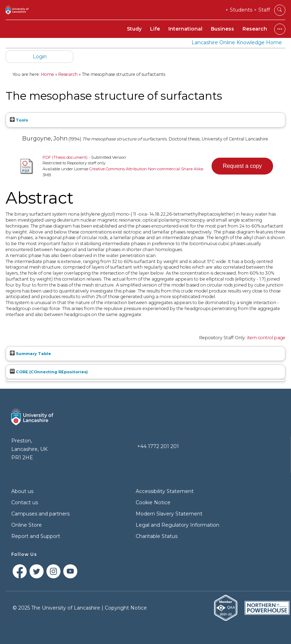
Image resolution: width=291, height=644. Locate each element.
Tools (19, 120)
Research (255, 29)
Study (134, 29)
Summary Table (30, 354)
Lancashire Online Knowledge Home (237, 42)
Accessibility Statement (165, 491)
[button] (242, 166)
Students (241, 10)
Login (40, 57)
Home (48, 74)
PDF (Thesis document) (65, 157)
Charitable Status (157, 536)
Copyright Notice (126, 608)
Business (222, 29)
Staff (264, 10)
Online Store (27, 525)
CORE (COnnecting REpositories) (49, 372)
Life (155, 29)
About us (22, 491)
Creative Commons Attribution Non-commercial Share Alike (146, 169)
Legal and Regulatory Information (177, 525)
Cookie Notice (153, 502)
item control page (266, 338)
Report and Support (36, 536)
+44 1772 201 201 (158, 446)
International (185, 29)
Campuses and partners (40, 514)
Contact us (25, 502)
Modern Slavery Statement (169, 514)
